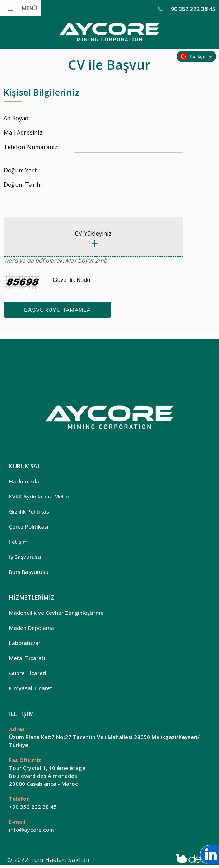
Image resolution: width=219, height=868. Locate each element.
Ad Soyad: (17, 118)
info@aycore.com (32, 830)
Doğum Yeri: (20, 170)
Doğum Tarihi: (23, 185)
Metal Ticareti (27, 658)
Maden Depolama (32, 628)
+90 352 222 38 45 (187, 9)
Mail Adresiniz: (24, 133)
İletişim (18, 542)
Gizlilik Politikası (30, 511)
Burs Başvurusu (29, 572)
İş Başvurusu (25, 557)
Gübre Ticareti (28, 673)
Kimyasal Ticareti (31, 688)
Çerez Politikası (29, 526)
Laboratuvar (25, 643)
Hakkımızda (24, 481)
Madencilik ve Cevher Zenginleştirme (56, 613)
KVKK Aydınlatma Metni (39, 496)
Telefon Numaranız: (31, 147)
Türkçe (197, 56)
